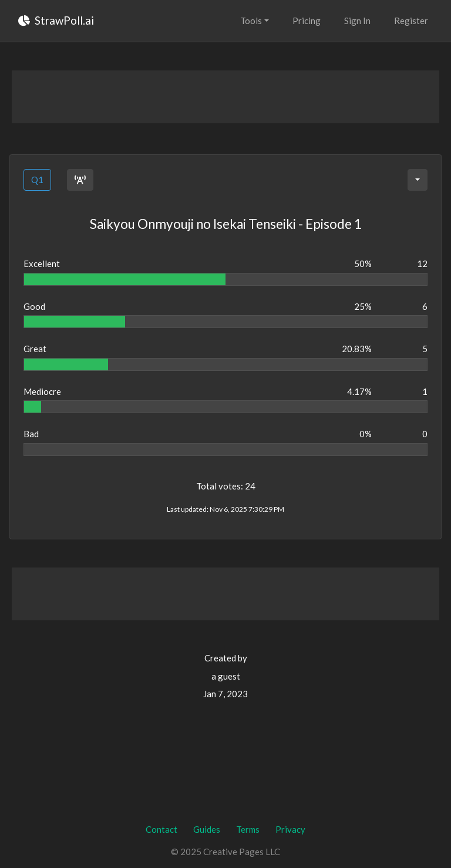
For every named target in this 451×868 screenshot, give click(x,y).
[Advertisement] (225, 97)
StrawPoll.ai (56, 20)
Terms (248, 829)
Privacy (290, 829)
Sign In (357, 21)
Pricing (307, 21)
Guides (207, 829)
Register (411, 21)
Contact (161, 829)
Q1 (37, 180)
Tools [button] (251, 21)
